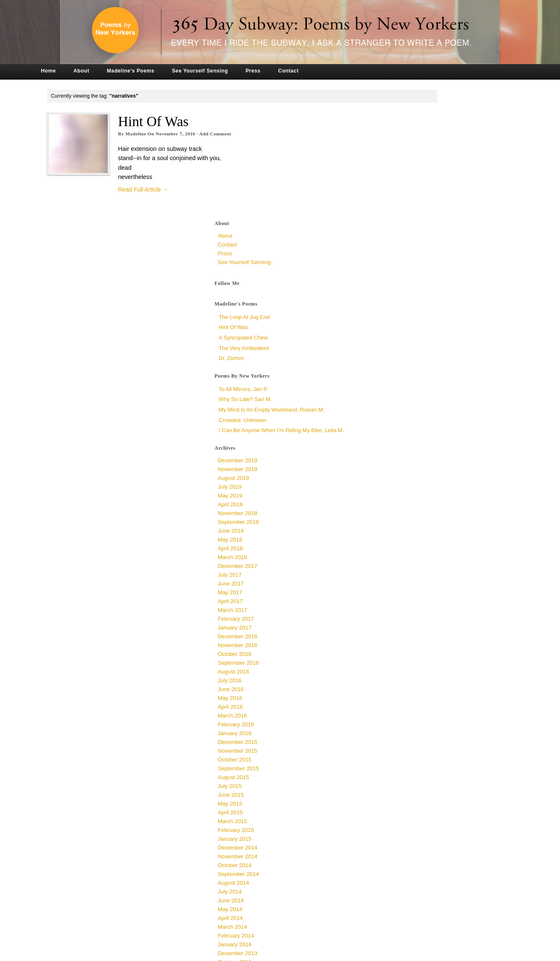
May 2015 (389, 683)
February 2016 (395, 604)
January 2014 (394, 824)
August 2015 (393, 657)
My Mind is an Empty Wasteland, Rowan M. (430, 278)
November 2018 (397, 392)
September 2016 (397, 542)
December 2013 (397, 833)
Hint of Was (179, 121)
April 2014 (389, 797)
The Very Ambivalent (403, 217)
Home (74, 71)
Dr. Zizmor (390, 227)
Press (279, 71)
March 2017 (391, 489)
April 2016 (389, 586)
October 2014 (394, 745)
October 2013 (394, 841)
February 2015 (395, 709)
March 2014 (391, 806)
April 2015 (389, 692)
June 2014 (390, 780)
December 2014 (397, 727)
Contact (314, 71)
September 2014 (397, 753)
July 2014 (389, 771)
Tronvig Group (187, 952)
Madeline (162, 134)
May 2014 (389, 789)
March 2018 (391, 436)
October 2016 (394, 533)
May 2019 (389, 375)
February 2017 (395, 498)
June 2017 (390, 463)
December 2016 (397, 516)
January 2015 (394, 718)
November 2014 (397, 736)
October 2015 (394, 639)
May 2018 (389, 419)
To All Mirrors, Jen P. (402, 258)
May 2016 (389, 577)
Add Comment (241, 134)
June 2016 (390, 569)
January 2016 (394, 613)
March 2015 (391, 701)
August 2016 (393, 551)
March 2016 (391, 595)
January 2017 (394, 507)
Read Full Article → (169, 189)
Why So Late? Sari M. (404, 268)
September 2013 (397, 850)
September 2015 (397, 648)
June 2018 (390, 410)
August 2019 (393, 357)
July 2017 (389, 454)
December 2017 (397, 445)
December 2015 (397, 621)
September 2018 (397, 401)
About (107, 71)
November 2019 (397, 348)
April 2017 (389, 481)
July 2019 (389, 366)
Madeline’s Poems (157, 71)
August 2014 (393, 762)
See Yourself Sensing (226, 71)
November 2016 (397, 525)
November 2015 (397, 630)
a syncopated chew (402, 206)
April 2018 (389, 428)
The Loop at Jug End (403, 186)
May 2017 (389, 472)
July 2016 (389, 560)
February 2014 (395, 815)
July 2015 (389, 665)
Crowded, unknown (401, 289)
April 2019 (389, 384)
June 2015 (390, 674)
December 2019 (397, 340)
